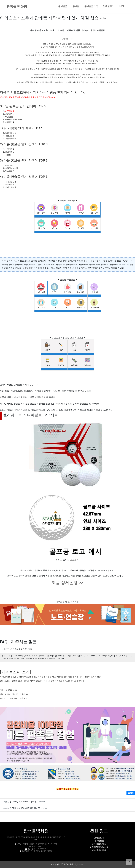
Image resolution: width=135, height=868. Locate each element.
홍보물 (76, 7)
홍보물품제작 (91, 7)
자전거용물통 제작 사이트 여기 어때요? (25, 808)
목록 (131, 793)
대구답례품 (10, 111)
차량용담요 (28, 268)
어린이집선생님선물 (99, 847)
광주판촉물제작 (99, 844)
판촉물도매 (99, 838)
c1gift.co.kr (79, 864)
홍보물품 (63, 7)
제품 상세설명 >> (67, 583)
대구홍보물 (99, 841)
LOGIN (123, 6)
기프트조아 (73, 560)
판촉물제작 (109, 7)
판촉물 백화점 (17, 7)
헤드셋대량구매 (99, 850)
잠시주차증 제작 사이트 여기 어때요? (24, 802)
